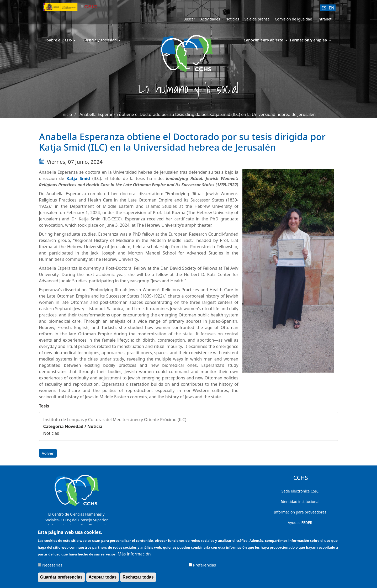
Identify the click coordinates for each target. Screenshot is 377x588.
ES (324, 8)
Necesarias (52, 567)
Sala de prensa (257, 19)
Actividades (210, 19)
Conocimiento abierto (264, 40)
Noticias (232, 19)
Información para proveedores (300, 512)
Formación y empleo (308, 40)
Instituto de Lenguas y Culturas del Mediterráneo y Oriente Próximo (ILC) (115, 420)
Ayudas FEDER (300, 523)
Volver (48, 453)
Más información (134, 556)
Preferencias (205, 567)
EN (331, 8)
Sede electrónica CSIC (300, 491)
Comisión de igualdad (293, 19)
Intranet (324, 19)
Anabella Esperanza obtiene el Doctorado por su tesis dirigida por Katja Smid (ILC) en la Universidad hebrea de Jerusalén (198, 114)
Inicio (67, 114)
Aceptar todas (103, 579)
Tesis (44, 406)
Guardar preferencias (61, 579)
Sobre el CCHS (61, 40)
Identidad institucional (300, 502)
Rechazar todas (138, 579)
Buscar (189, 19)
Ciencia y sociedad (102, 40)
